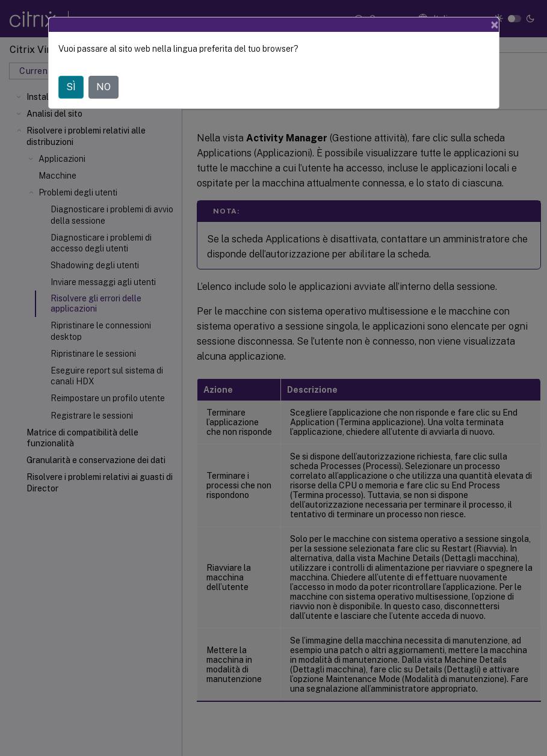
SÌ (71, 87)
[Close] (495, 25)
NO (104, 87)
